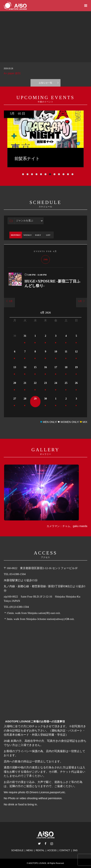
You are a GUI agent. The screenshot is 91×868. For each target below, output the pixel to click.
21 (25, 383)
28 (25, 399)
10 (56, 352)
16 (45, 367)
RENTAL (40, 850)
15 (35, 367)
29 (35, 399)
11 (66, 352)
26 (76, 383)
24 (56, 383)
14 (25, 367)
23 (45, 383)
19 (76, 367)
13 (15, 367)
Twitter (39, 844)
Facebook (45, 844)
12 (76, 352)
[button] (21, 174)
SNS (75, 850)
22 (35, 383)
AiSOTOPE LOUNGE (37, 863)
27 (15, 399)
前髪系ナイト (73, 159)
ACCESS (52, 850)
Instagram (52, 844)
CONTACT (65, 850)
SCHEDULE (17, 850)
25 (66, 383)
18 (66, 367)
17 (56, 367)
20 (15, 383)
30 (45, 399)
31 (25, 336)
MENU (30, 850)
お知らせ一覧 (45, 83)
